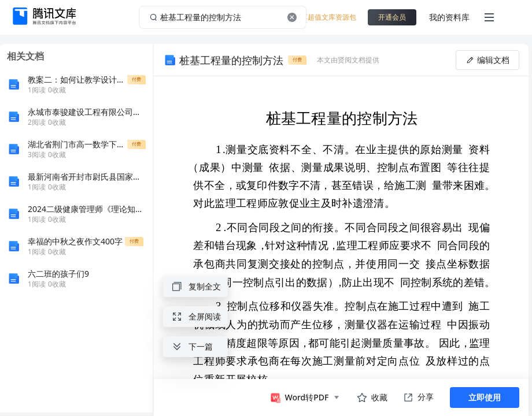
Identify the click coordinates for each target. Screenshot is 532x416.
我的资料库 (449, 17)
